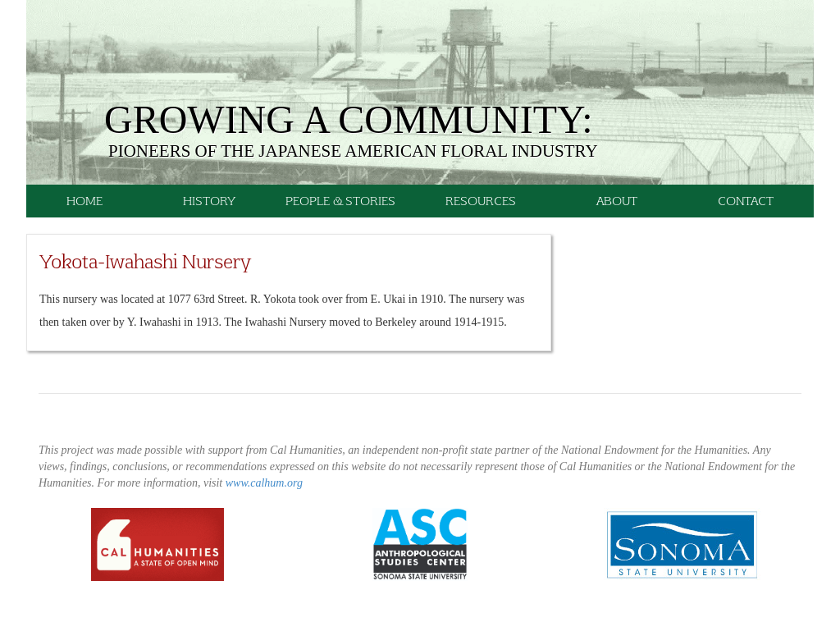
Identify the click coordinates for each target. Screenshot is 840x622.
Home (84, 201)
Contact (746, 201)
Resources (481, 201)
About (617, 201)
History (209, 201)
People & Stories (340, 201)
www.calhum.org (264, 483)
